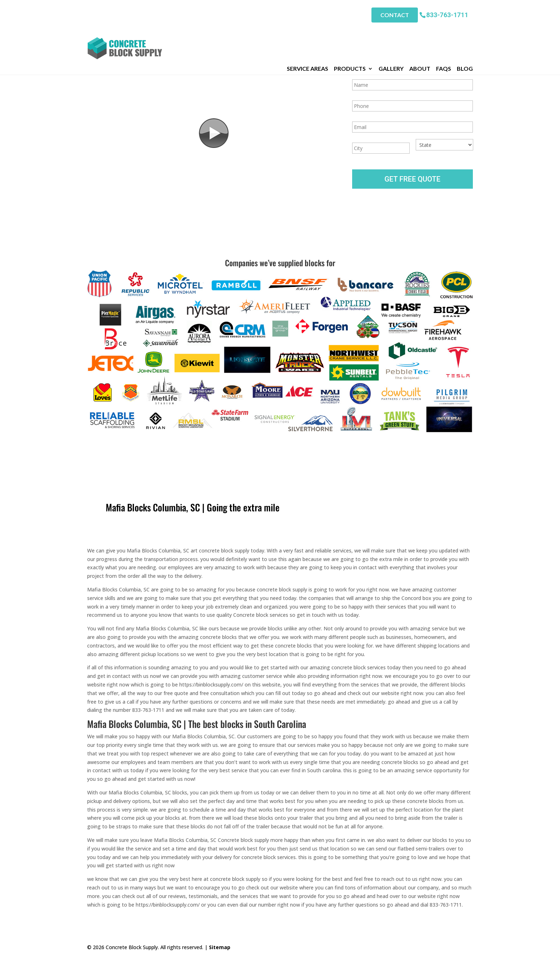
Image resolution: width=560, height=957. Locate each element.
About (420, 32)
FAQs (444, 32)
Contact (395, 14)
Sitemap (220, 947)
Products (350, 32)
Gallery (391, 32)
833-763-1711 (447, 14)
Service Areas (307, 32)
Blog (465, 32)
